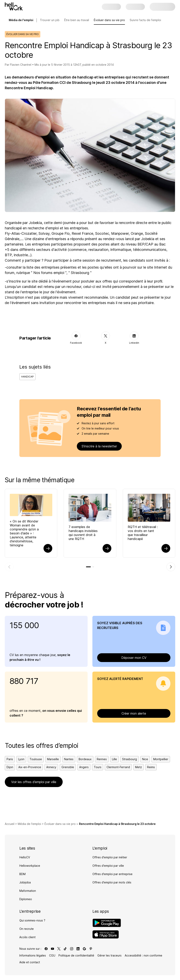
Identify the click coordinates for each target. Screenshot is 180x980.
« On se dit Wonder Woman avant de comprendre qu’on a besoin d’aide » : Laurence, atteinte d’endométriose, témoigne (24, 533)
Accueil (10, 824)
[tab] (88, 567)
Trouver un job (50, 20)
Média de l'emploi (29, 824)
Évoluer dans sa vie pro (109, 20)
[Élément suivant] (171, 567)
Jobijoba (25, 882)
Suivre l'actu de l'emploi (145, 20)
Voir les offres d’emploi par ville (34, 782)
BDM (22, 874)
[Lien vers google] (84, 949)
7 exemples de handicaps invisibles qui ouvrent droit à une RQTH (83, 533)
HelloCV (25, 857)
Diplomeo (26, 899)
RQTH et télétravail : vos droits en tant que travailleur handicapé (143, 533)
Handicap (27, 377)
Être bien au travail (77, 20)
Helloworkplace (30, 866)
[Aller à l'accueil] (14, 6)
